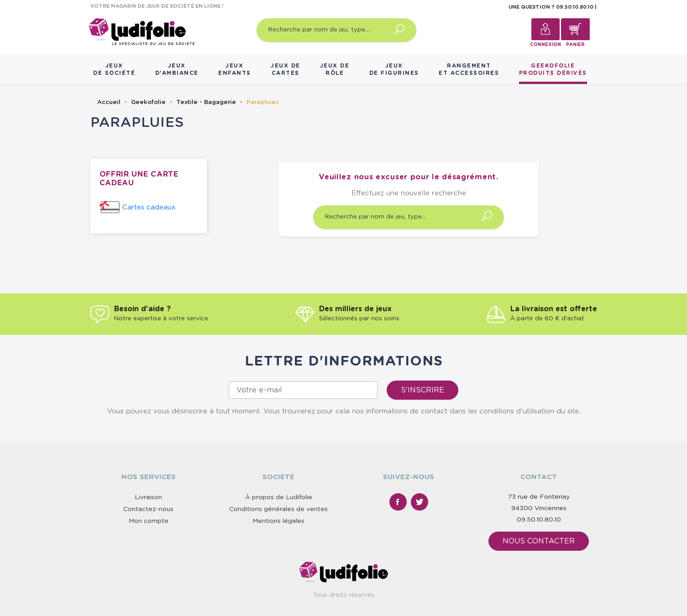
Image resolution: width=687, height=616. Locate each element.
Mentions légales (278, 521)
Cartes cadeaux (149, 207)
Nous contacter (539, 541)
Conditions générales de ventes (278, 509)
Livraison (148, 497)
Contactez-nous (148, 509)
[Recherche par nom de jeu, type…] (336, 30)
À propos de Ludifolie (279, 497)
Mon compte (149, 521)
